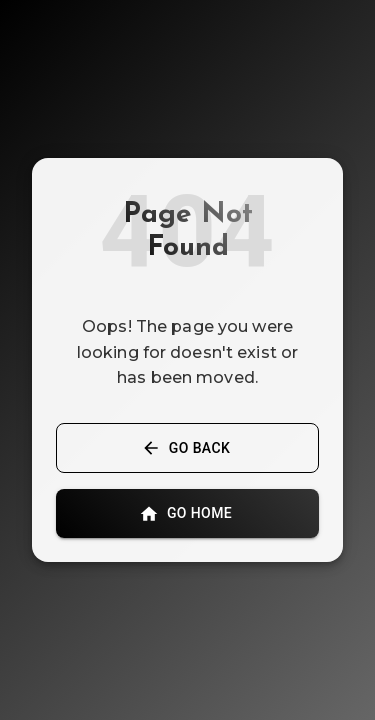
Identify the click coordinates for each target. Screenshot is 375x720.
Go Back (187, 448)
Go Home (187, 513)
